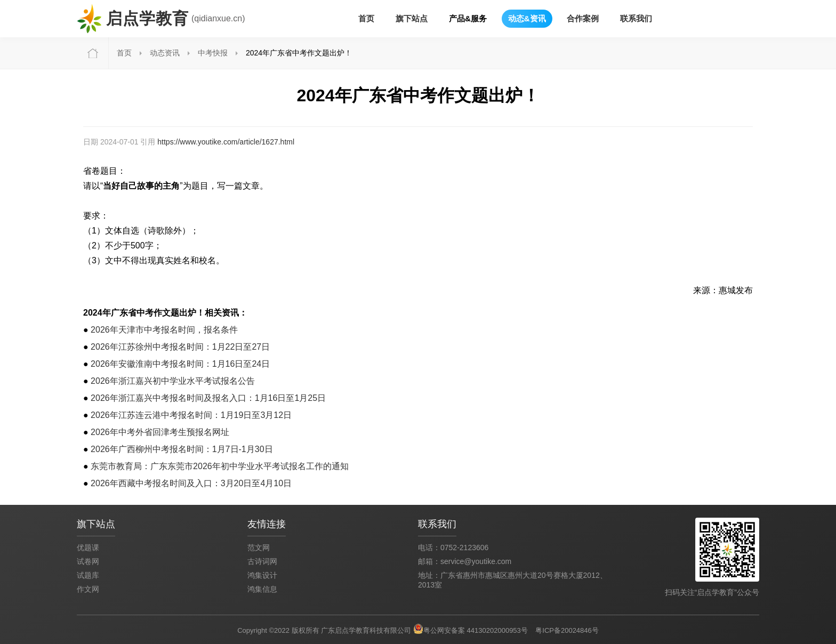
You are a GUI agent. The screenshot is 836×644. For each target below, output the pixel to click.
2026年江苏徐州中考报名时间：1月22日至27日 (180, 347)
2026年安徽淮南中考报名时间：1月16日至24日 (180, 364)
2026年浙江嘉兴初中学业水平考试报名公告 (173, 381)
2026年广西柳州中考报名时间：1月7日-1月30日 (182, 449)
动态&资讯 (527, 18)
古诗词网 (262, 561)
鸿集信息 (262, 589)
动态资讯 (165, 53)
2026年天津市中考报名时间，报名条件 (164, 330)
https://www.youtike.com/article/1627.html (226, 142)
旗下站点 (412, 18)
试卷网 (88, 561)
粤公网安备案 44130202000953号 (476, 630)
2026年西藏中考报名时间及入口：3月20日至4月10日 (191, 483)
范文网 (259, 548)
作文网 (88, 589)
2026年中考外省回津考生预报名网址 (160, 432)
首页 (366, 18)
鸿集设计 (262, 575)
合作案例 (583, 18)
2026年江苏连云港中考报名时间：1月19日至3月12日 (191, 415)
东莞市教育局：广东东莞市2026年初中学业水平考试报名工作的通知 (220, 466)
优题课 (88, 548)
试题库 (88, 575)
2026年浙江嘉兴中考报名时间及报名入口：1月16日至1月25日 (208, 398)
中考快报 (213, 53)
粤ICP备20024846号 (567, 630)
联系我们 (636, 18)
